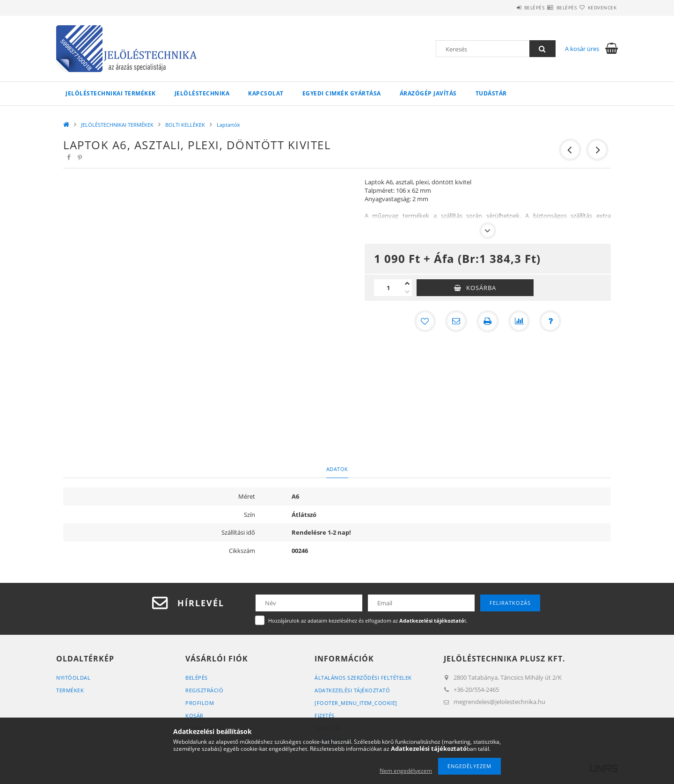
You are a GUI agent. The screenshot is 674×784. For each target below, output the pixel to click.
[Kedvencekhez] (424, 321)
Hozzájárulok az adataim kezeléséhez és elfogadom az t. (368, 621)
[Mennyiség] (388, 288)
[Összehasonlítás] (520, 321)
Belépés (506, 7)
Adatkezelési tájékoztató (352, 690)
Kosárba (481, 288)
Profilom (200, 703)
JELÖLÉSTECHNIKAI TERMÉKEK (111, 93)
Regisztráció (204, 690)
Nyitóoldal (73, 678)
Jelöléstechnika (202, 93)
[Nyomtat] (488, 321)
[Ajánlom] (456, 321)
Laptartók (228, 125)
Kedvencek (597, 7)
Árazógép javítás (428, 93)
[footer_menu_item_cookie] (356, 703)
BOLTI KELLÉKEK (185, 125)
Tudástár (491, 93)
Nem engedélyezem (406, 771)
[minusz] (407, 292)
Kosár (194, 715)
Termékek (70, 690)
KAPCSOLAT (266, 93)
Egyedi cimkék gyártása (342, 93)
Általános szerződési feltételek (363, 678)
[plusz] (407, 283)
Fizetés (325, 715)
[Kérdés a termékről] (551, 321)
